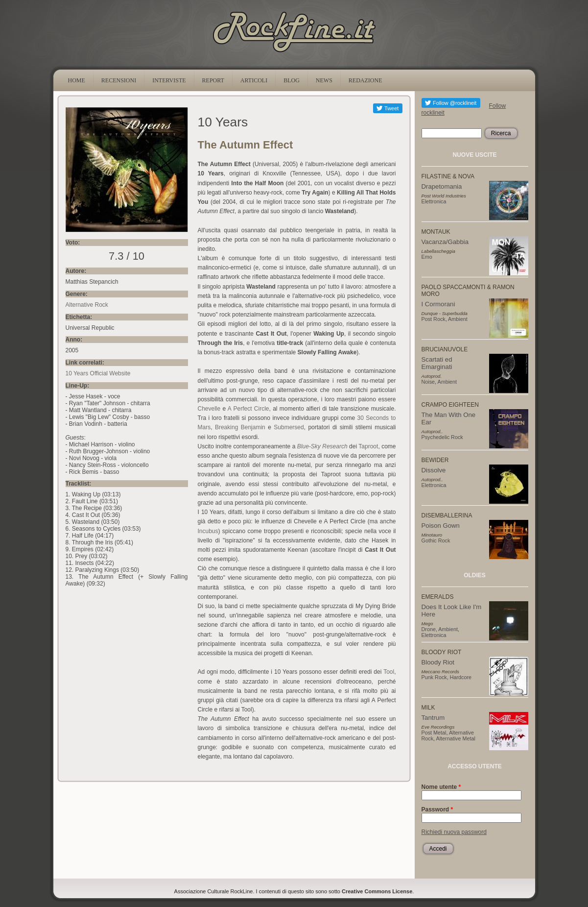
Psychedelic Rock (442, 437)
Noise (428, 382)
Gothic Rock (436, 540)
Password (437, 809)
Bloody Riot (438, 662)
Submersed (289, 427)
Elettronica (434, 201)
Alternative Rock (87, 305)
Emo (427, 257)
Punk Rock (434, 677)
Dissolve (434, 470)
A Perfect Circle (248, 409)
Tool (389, 672)
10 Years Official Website (98, 373)
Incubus (208, 531)
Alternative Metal (456, 738)
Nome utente (441, 787)
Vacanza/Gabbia (445, 242)
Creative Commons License (377, 891)
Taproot (368, 446)
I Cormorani (438, 304)
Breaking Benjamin (240, 427)
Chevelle (209, 409)
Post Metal (434, 733)
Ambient (458, 319)
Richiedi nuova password (454, 832)
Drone (429, 629)
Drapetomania (442, 186)
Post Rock (434, 319)
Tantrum (433, 718)
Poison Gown (441, 526)
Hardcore (461, 677)
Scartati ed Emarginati (437, 363)
